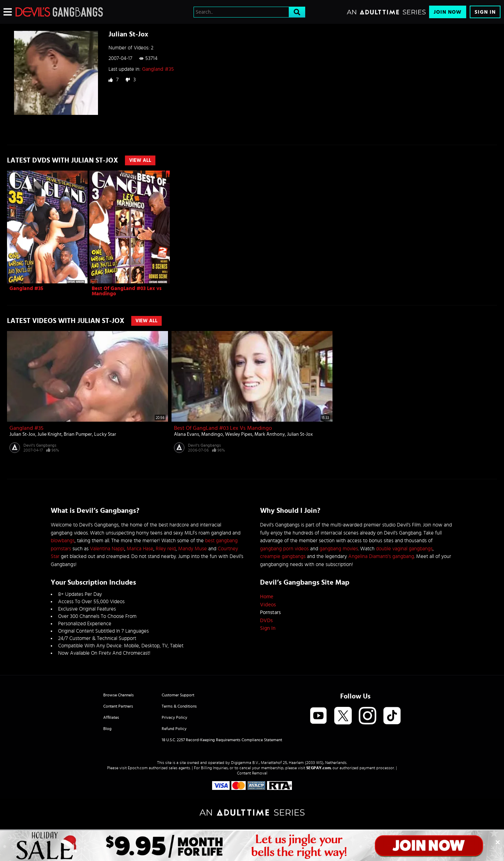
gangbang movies (339, 549)
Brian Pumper (78, 434)
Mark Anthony (270, 434)
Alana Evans (187, 434)
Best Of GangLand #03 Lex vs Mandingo (223, 428)
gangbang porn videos (284, 549)
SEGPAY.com (318, 768)
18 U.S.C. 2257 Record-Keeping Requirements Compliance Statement (222, 740)
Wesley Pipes (239, 434)
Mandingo (212, 434)
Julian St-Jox (22, 434)
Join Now (448, 12)
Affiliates (111, 717)
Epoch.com (138, 768)
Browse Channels (118, 695)
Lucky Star (105, 434)
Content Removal (252, 773)
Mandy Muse (192, 549)
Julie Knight (50, 434)
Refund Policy (174, 729)
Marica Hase (140, 549)
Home (267, 597)
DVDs (266, 621)
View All (140, 160)
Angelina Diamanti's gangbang (381, 556)
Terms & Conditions (179, 706)
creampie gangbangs (283, 556)
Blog (107, 729)
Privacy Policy (174, 717)
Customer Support (178, 695)
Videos (268, 605)
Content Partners (118, 706)
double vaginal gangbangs (404, 549)
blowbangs (63, 541)
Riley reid (166, 549)
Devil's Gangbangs (40, 445)
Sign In (485, 12)
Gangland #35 (158, 69)
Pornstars (270, 612)
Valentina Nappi (107, 549)
